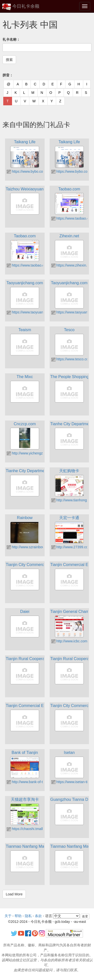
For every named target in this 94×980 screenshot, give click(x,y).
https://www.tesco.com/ (72, 359)
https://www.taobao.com (73, 218)
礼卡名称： (11, 39)
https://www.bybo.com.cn (29, 171)
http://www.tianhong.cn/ (72, 500)
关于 (8, 916)
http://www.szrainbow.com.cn (32, 547)
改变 (85, 916)
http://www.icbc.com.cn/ (72, 641)
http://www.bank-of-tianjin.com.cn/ (35, 782)
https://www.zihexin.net (72, 265)
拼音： (8, 75)
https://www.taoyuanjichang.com (34, 312)
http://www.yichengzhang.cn (31, 453)
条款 (38, 916)
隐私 (28, 916)
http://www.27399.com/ (72, 547)
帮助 (18, 916)
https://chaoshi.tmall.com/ (29, 829)
